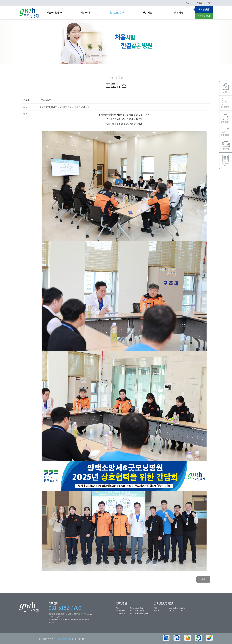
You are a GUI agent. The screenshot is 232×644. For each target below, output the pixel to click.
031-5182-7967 (137, 608)
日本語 (199, 3)
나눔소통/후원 (116, 13)
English (189, 3)
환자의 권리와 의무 (46, 639)
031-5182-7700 (65, 608)
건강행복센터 (204, 16)
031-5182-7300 (176, 610)
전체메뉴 (179, 13)
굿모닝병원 (204, 9)
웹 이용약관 (79, 639)
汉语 (209, 3)
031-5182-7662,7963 (140, 613)
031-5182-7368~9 (177, 608)
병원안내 (85, 13)
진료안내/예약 (54, 13)
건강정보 (147, 13)
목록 (203, 579)
